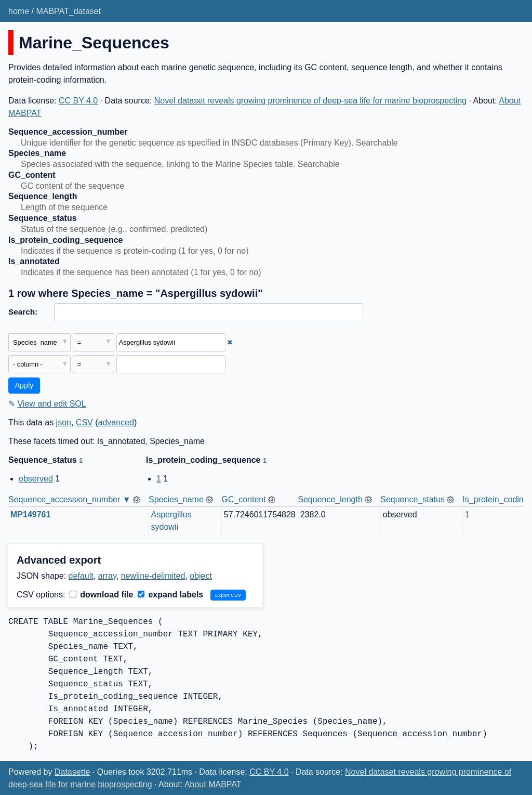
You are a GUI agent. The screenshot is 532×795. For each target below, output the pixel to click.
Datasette (72, 772)
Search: (23, 312)
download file (102, 595)
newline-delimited (153, 576)
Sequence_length (330, 499)
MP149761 (30, 514)
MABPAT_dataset (68, 11)
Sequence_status (413, 499)
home (19, 11)
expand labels (170, 595)
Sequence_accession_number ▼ (70, 499)
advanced (116, 422)
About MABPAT (213, 784)
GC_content (243, 499)
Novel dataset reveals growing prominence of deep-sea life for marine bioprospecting (310, 101)
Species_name (176, 499)
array (107, 576)
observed (36, 479)
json (64, 422)
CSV (84, 422)
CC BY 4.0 (78, 101)
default (81, 576)
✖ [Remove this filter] (230, 342)
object (201, 576)
